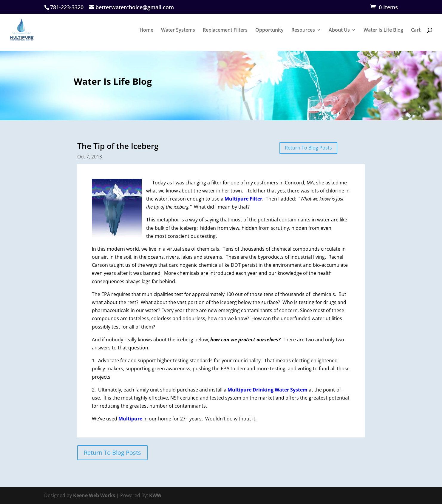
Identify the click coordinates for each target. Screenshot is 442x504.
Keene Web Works (94, 495)
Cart (416, 30)
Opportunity (269, 30)
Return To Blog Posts (308, 148)
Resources (303, 30)
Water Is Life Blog (383, 30)
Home (146, 30)
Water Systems (178, 30)
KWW (155, 495)
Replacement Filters (225, 30)
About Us (339, 30)
